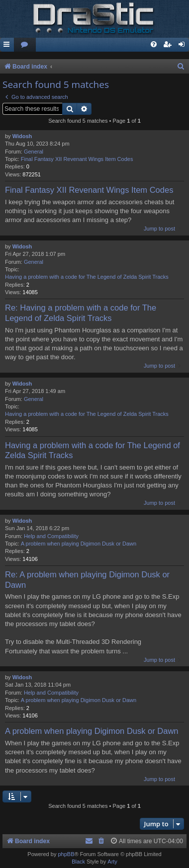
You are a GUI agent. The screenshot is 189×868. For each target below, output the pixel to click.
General (34, 152)
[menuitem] (25, 45)
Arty (112, 862)
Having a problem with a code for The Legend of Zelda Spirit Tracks (87, 277)
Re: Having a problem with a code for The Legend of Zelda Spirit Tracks (81, 313)
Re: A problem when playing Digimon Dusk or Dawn (87, 580)
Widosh (22, 136)
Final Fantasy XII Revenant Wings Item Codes (77, 159)
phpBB (66, 854)
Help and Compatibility (51, 536)
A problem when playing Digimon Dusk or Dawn (79, 544)
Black (78, 862)
